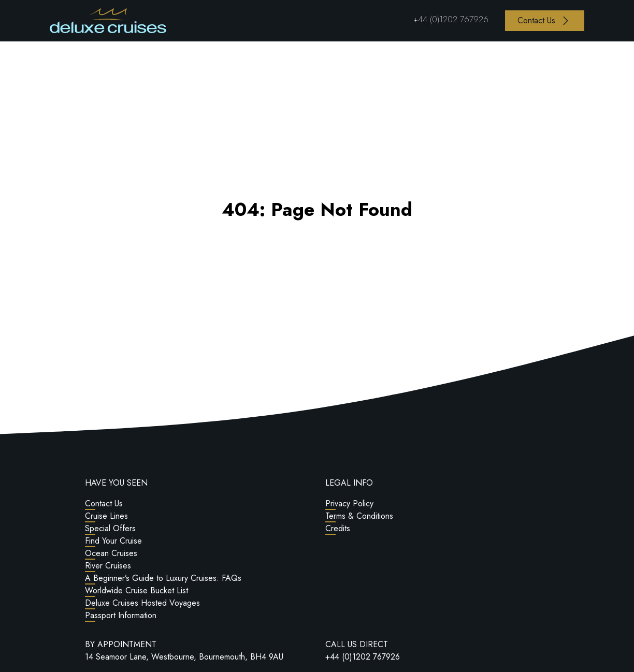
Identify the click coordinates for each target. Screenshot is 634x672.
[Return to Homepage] (108, 21)
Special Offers (110, 528)
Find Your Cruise (113, 541)
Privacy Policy (349, 503)
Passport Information (121, 615)
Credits (338, 528)
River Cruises (108, 566)
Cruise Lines (106, 516)
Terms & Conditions (359, 516)
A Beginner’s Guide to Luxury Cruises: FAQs (163, 578)
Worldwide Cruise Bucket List (136, 590)
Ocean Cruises (111, 553)
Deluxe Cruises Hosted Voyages (142, 603)
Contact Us (104, 503)
